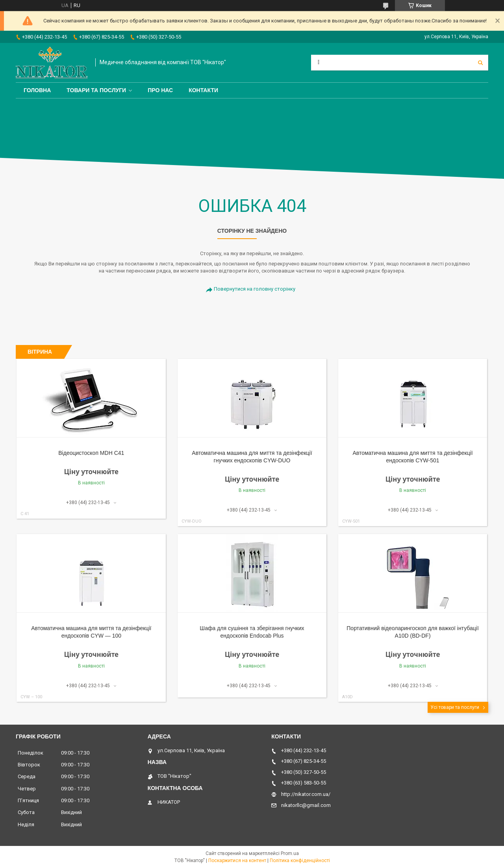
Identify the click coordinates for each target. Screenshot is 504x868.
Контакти (203, 90)
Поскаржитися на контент (237, 861)
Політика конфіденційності (300, 861)
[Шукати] (480, 63)
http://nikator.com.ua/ (306, 794)
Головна (37, 90)
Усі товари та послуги (455, 707)
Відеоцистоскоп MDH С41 (91, 453)
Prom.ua (290, 853)
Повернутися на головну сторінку (255, 289)
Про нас (160, 90)
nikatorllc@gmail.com (306, 805)
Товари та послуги (96, 90)
